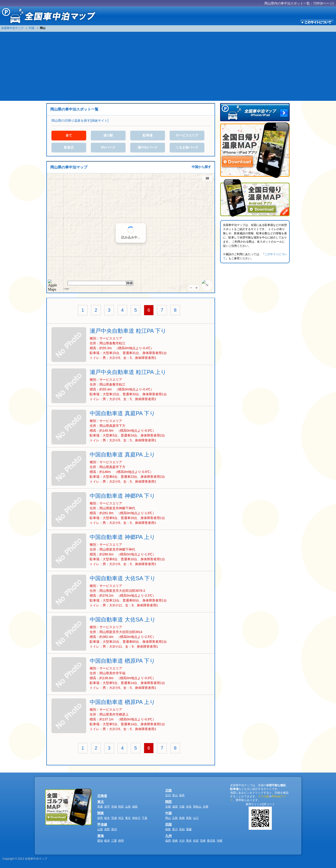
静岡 (121, 841)
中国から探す (201, 167)
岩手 (107, 807)
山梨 (100, 829)
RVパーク (108, 147)
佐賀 (196, 841)
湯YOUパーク (148, 147)
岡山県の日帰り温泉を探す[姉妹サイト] (80, 120)
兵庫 (206, 807)
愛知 (100, 841)
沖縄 (219, 841)
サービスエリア (187, 135)
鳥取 (189, 818)
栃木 (107, 818)
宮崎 (203, 841)
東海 (101, 836)
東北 (101, 802)
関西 (168, 802)
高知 (182, 829)
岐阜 (107, 841)
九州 (168, 836)
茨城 (114, 818)
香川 (175, 829)
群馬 (100, 818)
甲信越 (102, 824)
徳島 (168, 829)
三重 (114, 841)
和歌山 (197, 807)
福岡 (168, 841)
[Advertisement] (168, 66)
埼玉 (121, 818)
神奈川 (136, 818)
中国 (168, 813)
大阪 (182, 807)
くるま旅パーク (187, 147)
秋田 (121, 807)
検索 (130, 283)
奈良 (189, 807)
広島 (175, 818)
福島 (135, 807)
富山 (175, 795)
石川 (168, 795)
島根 (182, 818)
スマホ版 (263, 796)
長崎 (175, 841)
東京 (128, 818)
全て (69, 135)
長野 (107, 829)
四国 (168, 824)
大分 (182, 841)
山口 (196, 818)
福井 (182, 795)
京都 (168, 807)
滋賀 (175, 807)
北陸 (168, 790)
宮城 (114, 807)
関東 (101, 813)
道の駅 (108, 135)
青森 (100, 807)
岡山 (168, 818)
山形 (128, 807)
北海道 (102, 796)
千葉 (145, 818)
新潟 (114, 829)
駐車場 (148, 135)
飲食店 (69, 147)
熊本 (189, 841)
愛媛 (189, 829)
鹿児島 (211, 841)
